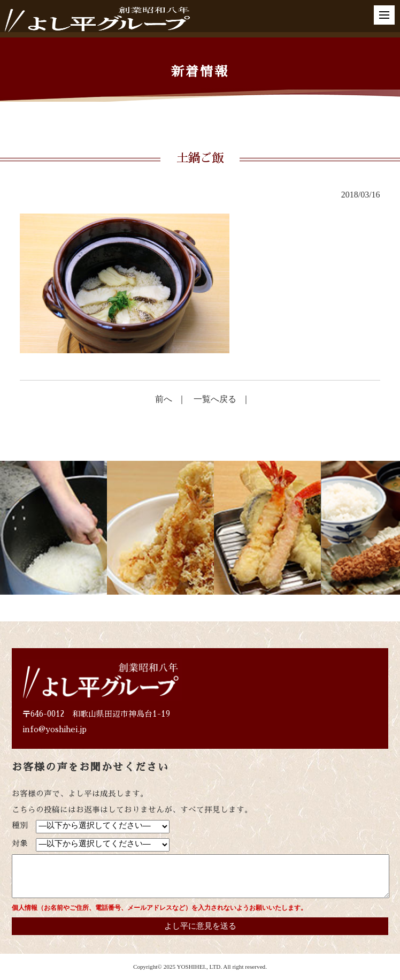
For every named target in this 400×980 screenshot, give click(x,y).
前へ (164, 399)
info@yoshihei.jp (55, 730)
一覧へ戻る (215, 399)
